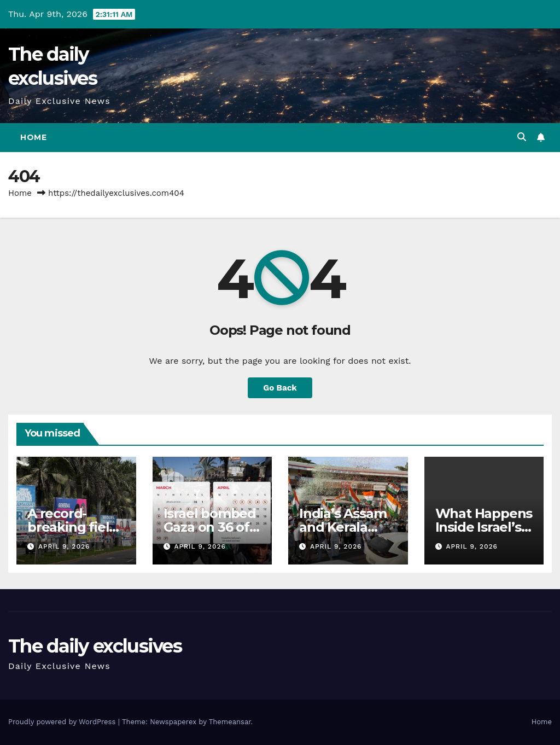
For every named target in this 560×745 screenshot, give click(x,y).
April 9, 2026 (64, 546)
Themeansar (230, 722)
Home (33, 137)
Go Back (280, 388)
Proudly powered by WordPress (63, 722)
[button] (522, 137)
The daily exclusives (95, 646)
